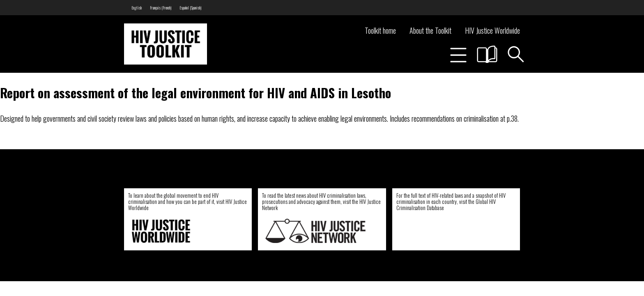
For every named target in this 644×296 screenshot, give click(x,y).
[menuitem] (137, 8)
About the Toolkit (430, 30)
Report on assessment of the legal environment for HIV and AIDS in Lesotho (195, 92)
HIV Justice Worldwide (492, 30)
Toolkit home (380, 30)
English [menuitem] (137, 8)
